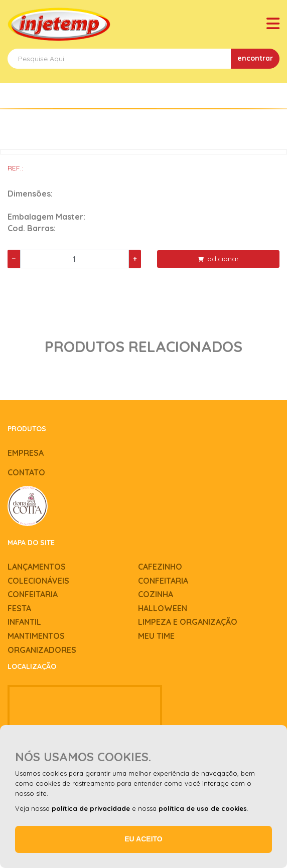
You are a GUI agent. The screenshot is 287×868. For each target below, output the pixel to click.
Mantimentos (36, 636)
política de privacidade (91, 808)
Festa (19, 608)
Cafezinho (160, 567)
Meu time (156, 636)
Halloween (163, 608)
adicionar (219, 259)
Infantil (24, 622)
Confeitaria (163, 581)
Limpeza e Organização (188, 622)
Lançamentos (37, 567)
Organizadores (42, 650)
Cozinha (156, 594)
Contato (26, 472)
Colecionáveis (38, 581)
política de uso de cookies (203, 808)
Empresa (26, 453)
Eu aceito (143, 839)
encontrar (255, 58)
